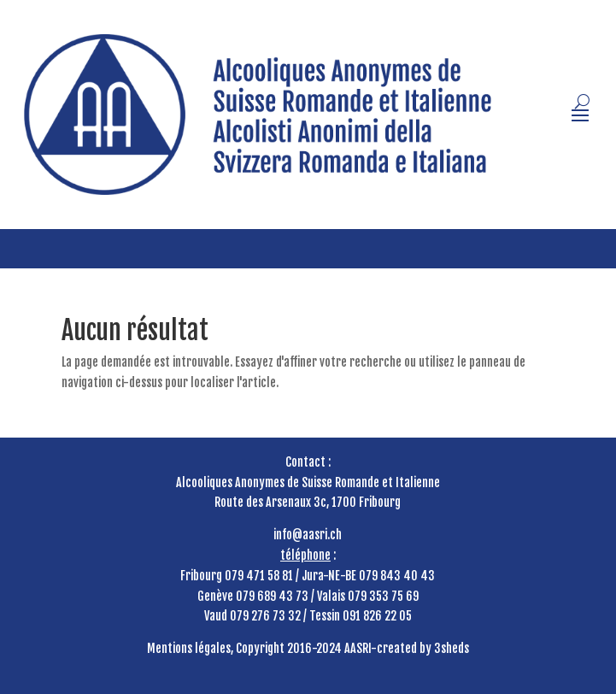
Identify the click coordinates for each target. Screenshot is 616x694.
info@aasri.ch (308, 535)
